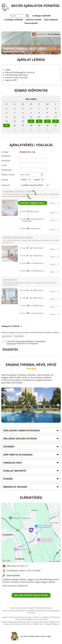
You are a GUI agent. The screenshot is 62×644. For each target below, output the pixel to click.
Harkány (6, 624)
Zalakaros (56, 624)
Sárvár (30, 624)
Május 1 (30, 617)
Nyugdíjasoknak (31, 619)
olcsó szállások (51, 20)
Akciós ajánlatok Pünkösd (35, 6)
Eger (28, 622)
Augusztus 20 (7, 617)
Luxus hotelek (42, 619)
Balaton (5, 622)
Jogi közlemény (42, 611)
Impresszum (31, 613)
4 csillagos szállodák (14, 20)
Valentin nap (20, 619)
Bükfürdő (22, 622)
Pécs (25, 624)
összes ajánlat (31, 23)
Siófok (36, 624)
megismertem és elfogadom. (27, 343)
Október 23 (47, 617)
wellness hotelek (33, 20)
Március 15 (38, 617)
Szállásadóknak (54, 611)
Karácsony (23, 617)
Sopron (42, 624)
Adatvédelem (31, 611)
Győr (41, 622)
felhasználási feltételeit (24, 341)
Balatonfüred (13, 622)
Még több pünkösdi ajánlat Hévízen (31, 595)
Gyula (46, 622)
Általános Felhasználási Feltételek (14, 611)
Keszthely (19, 624)
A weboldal (11, 341)
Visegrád (48, 624)
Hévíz (12, 624)
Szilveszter (55, 617)
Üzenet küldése (13, 575)
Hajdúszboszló (54, 622)
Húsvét (15, 617)
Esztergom (35, 622)
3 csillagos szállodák (41, 16)
